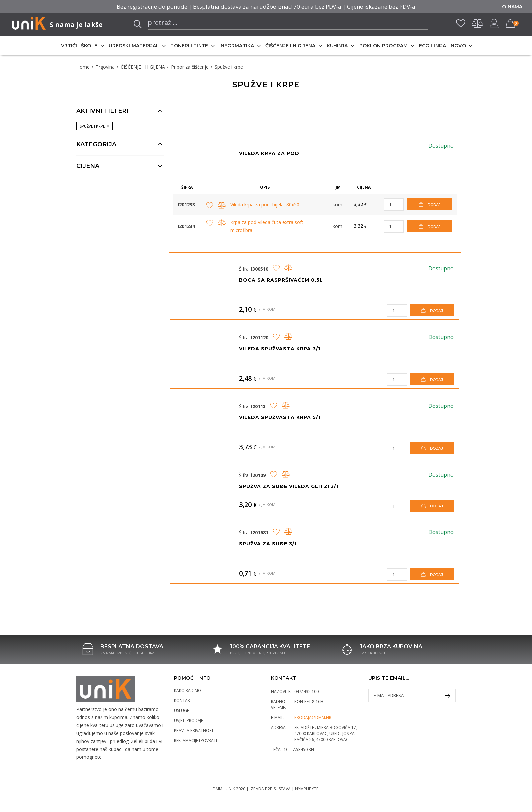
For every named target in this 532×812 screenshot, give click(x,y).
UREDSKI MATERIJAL (134, 46)
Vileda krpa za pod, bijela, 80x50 (265, 205)
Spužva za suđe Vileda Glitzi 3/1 (289, 486)
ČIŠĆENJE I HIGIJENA (290, 46)
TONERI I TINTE (189, 46)
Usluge (181, 710)
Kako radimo (188, 691)
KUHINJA (337, 46)
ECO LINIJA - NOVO (442, 46)
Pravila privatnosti (194, 730)
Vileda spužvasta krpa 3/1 (280, 349)
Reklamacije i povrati (196, 740)
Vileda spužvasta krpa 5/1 (280, 417)
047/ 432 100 (306, 692)
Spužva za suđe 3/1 (268, 544)
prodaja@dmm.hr (313, 717)
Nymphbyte (307, 789)
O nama (512, 7)
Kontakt (183, 700)
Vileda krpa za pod (269, 153)
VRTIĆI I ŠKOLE (79, 46)
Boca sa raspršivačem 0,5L (281, 280)
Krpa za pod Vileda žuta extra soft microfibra (267, 226)
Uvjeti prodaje (189, 720)
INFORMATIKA (237, 46)
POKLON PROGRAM (384, 46)
